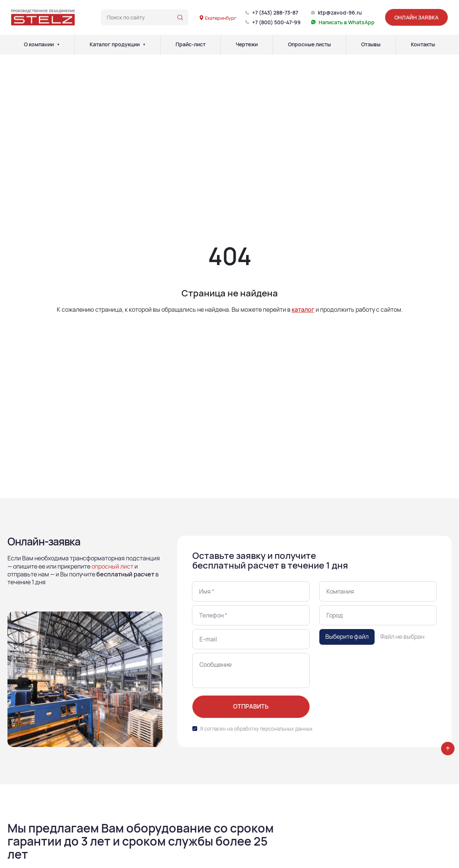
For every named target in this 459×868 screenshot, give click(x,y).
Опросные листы (309, 44)
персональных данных (286, 729)
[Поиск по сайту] (180, 18)
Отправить (251, 706)
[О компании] (58, 44)
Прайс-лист (190, 44)
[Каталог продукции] (144, 44)
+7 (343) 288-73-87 (275, 13)
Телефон (213, 615)
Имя (207, 591)
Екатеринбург (218, 18)
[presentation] (376, 668)
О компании (39, 44)
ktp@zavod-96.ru (340, 13)
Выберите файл (347, 637)
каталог (303, 309)
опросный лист (112, 566)
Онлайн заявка (416, 17)
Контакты (423, 44)
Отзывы (371, 44)
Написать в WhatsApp (347, 22)
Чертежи (247, 44)
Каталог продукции (115, 44)
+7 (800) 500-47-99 (276, 22)
